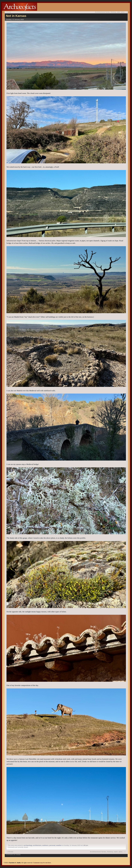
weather (59, 845)
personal (52, 845)
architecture (37, 845)
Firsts (9, 12)
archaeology (28, 845)
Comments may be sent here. (42, 863)
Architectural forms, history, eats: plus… (110, 12)
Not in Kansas (16, 16)
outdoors (45, 845)
